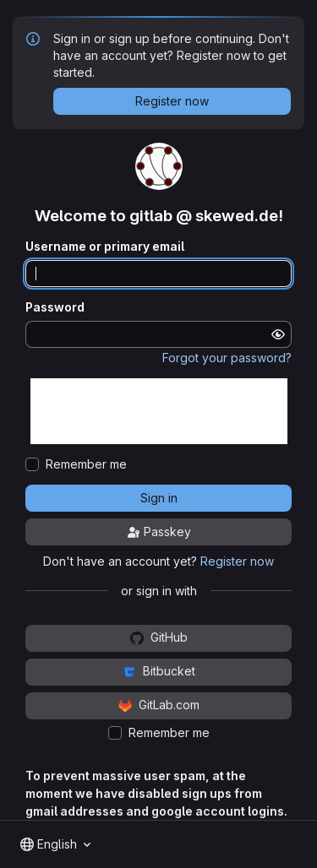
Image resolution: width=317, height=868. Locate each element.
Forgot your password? (227, 358)
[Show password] (278, 334)
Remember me (86, 464)
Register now (237, 561)
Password (55, 307)
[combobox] (55, 844)
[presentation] (159, 411)
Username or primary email (105, 247)
